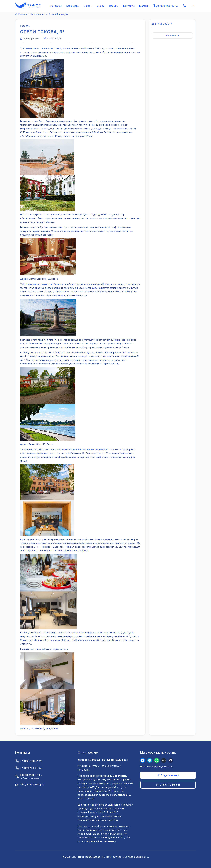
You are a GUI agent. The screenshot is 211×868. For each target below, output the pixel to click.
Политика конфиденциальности (156, 766)
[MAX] (164, 760)
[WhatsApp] (157, 760)
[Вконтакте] (143, 760)
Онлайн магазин (168, 785)
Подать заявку (168, 775)
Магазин (144, 6)
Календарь (73, 6)
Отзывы (114, 6)
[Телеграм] (150, 760)
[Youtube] (171, 760)
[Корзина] (185, 6)
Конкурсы (56, 6)
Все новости (38, 14)
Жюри (101, 6)
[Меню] (193, 6)
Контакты (129, 6)
